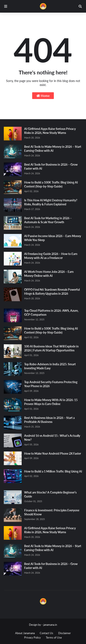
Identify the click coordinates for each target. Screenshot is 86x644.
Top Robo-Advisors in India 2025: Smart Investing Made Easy (50, 366)
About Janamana (25, 633)
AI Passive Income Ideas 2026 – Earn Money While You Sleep (53, 238)
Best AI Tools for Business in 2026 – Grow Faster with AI (51, 167)
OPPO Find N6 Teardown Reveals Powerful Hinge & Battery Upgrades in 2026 (52, 292)
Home (43, 96)
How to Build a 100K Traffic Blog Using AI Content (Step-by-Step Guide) (51, 184)
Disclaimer (65, 633)
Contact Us (46, 633)
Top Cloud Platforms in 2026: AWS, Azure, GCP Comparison (51, 313)
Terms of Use (54, 637)
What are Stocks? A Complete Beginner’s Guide (50, 494)
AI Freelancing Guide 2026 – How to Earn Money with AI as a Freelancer (51, 256)
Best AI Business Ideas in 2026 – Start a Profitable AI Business (49, 420)
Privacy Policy (32, 637)
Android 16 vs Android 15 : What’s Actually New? (52, 438)
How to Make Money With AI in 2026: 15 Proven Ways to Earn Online (51, 402)
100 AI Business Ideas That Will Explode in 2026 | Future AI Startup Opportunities (51, 348)
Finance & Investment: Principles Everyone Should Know (52, 512)
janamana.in (50, 625)
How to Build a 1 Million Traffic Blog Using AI (53, 471)
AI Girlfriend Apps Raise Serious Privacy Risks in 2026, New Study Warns (50, 131)
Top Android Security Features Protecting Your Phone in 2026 (51, 384)
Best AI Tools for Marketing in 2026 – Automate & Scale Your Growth (48, 220)
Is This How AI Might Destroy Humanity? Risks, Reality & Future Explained (51, 202)
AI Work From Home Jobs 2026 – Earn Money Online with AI (49, 274)
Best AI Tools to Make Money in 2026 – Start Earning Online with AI (53, 149)
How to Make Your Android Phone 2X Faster (53, 453)
